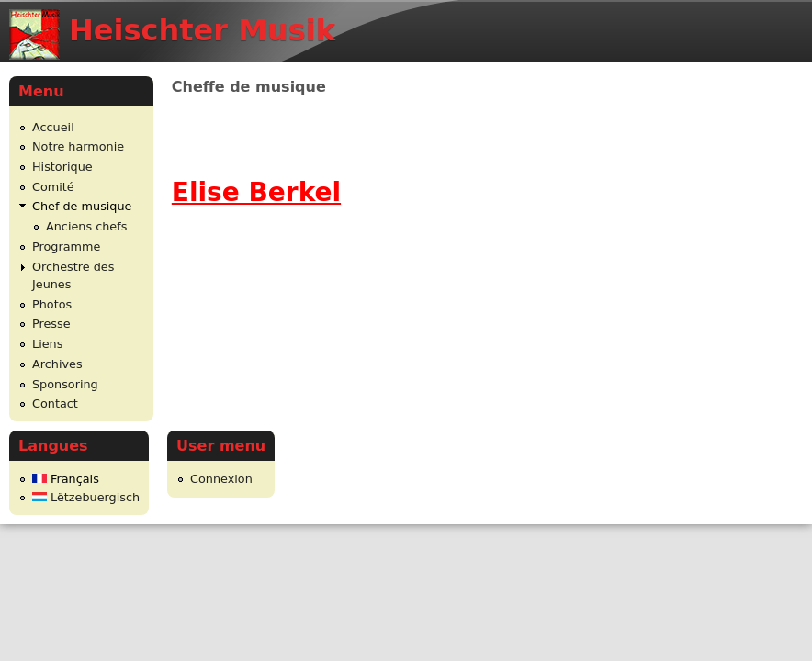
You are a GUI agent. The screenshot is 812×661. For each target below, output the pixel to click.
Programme (66, 246)
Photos (52, 304)
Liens (47, 344)
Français (66, 479)
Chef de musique (82, 206)
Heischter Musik (202, 30)
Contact (55, 403)
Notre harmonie (78, 146)
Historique (62, 167)
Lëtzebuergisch (86, 497)
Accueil (53, 127)
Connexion (221, 479)
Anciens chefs (86, 226)
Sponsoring (65, 384)
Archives (57, 364)
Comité (53, 187)
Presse (51, 324)
